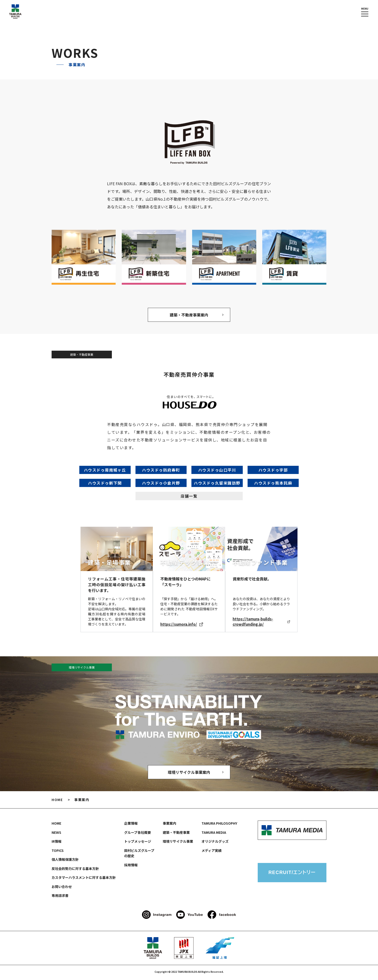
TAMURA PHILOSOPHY (219, 825)
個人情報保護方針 (65, 861)
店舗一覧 (189, 497)
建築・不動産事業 (176, 834)
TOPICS (58, 852)
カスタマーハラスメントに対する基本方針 (84, 879)
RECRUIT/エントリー (292, 875)
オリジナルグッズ (215, 843)
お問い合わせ (62, 888)
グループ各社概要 (138, 834)
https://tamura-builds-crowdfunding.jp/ (261, 622)
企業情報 (131, 825)
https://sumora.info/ (182, 625)
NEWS (56, 834)
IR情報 (57, 843)
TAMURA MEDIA (214, 834)
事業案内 (169, 825)
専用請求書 (60, 897)
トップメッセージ (138, 843)
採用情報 (131, 867)
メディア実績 (212, 852)
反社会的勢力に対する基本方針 (75, 870)
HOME (57, 801)
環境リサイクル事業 (178, 843)
